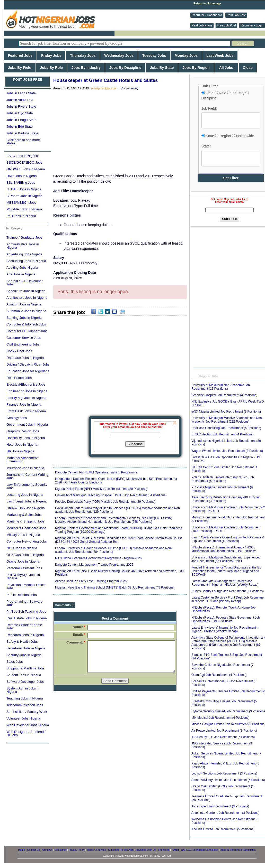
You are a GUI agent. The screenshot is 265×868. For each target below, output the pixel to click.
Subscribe (135, 444)
